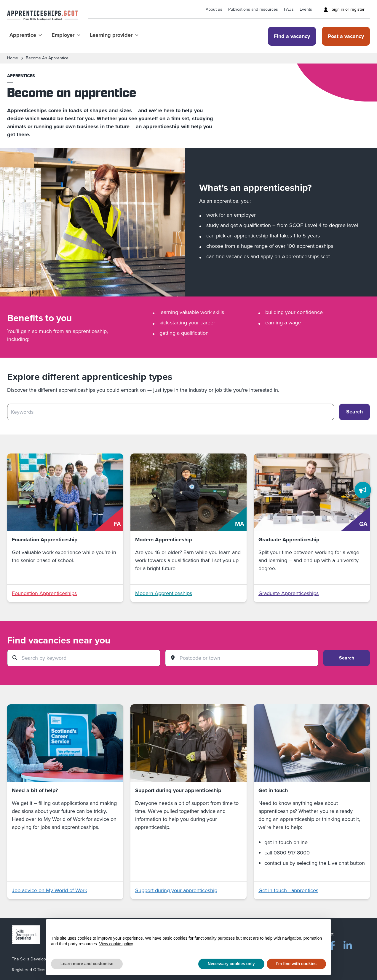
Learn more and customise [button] (87, 964)
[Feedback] (363, 490)
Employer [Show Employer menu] (66, 35)
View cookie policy (116, 944)
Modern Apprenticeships (164, 593)
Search (347, 658)
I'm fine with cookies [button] (296, 964)
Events (306, 9)
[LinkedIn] (348, 944)
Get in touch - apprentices (288, 890)
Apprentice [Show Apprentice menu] (26, 35)
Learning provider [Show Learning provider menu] (114, 35)
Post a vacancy (346, 36)
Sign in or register (344, 9)
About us (214, 9)
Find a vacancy (292, 36)
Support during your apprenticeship (176, 890)
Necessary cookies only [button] (231, 964)
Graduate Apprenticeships (289, 593)
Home (13, 58)
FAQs (289, 9)
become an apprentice (47, 58)
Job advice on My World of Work (49, 890)
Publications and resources (253, 9)
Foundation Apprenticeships (44, 593)
